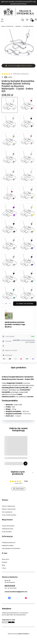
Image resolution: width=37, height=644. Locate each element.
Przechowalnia (7, 532)
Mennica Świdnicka (7, 26)
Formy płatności (7, 512)
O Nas (4, 568)
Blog (3, 565)
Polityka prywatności (9, 543)
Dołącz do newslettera (11, 622)
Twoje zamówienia (8, 526)
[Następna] (35, 3)
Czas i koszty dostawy (9, 515)
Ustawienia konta (8, 529)
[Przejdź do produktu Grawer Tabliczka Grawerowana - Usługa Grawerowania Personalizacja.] (16, 449)
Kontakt (4, 562)
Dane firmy (5, 559)
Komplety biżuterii (28, 26)
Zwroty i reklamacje (8, 506)
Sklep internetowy (18, 634)
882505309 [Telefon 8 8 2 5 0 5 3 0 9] (10, 586)
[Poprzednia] (2, 3)
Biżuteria (18, 26)
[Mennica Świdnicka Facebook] (9, 598)
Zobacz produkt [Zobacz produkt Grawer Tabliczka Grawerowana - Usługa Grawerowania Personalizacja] (25, 463)
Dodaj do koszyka (26, 304)
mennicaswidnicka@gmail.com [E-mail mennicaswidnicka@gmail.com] (16, 592)
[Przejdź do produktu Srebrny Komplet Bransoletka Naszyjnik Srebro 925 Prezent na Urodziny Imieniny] (28, 158)
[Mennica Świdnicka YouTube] (26, 598)
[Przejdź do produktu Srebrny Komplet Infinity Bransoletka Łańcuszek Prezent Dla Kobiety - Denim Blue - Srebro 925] (10, 158)
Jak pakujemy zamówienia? (11, 548)
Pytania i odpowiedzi (9, 509)
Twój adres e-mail (8, 620)
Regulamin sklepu (8, 545)
